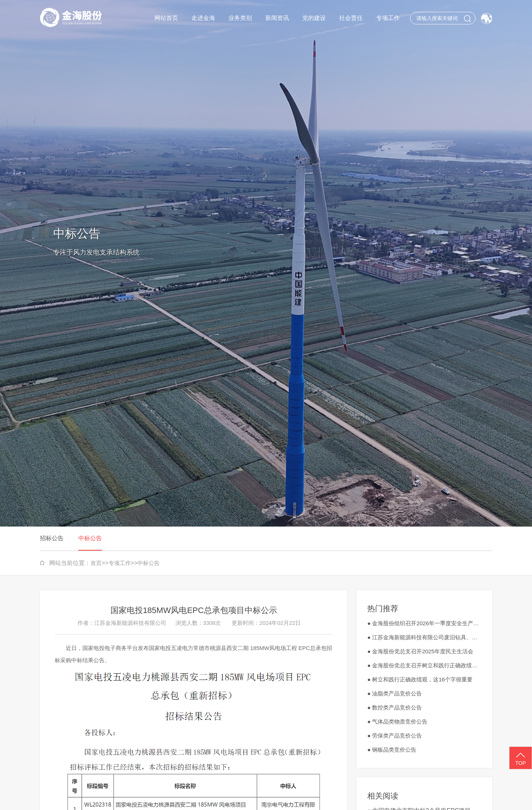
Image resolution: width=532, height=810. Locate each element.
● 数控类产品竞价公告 (395, 707)
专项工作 (388, 18)
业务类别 (240, 18)
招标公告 (52, 538)
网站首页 (166, 18)
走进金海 (203, 18)
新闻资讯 (277, 18)
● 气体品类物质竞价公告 (397, 721)
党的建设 (314, 18)
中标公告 (90, 538)
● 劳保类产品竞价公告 (395, 736)
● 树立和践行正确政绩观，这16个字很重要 (420, 679)
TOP (521, 758)
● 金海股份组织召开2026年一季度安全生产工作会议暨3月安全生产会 (424, 623)
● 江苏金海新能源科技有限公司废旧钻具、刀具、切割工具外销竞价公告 (424, 637)
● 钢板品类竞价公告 (392, 750)
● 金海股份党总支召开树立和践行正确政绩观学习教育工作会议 (424, 665)
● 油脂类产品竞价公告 (395, 693)
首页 (96, 563)
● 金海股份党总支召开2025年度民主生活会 (420, 651)
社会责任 (351, 18)
